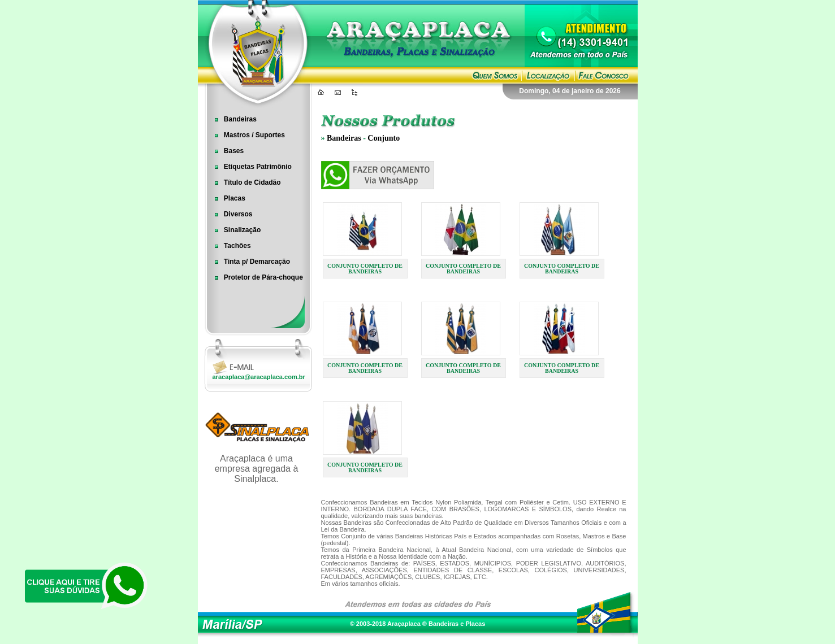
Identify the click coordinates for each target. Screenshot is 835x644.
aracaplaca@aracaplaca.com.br (259, 377)
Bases (226, 151)
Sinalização (234, 230)
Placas (226, 198)
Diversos (230, 214)
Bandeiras (232, 119)
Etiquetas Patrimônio (250, 167)
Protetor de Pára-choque (255, 277)
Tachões (229, 246)
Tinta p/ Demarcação (249, 262)
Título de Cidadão (244, 182)
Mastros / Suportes (246, 135)
